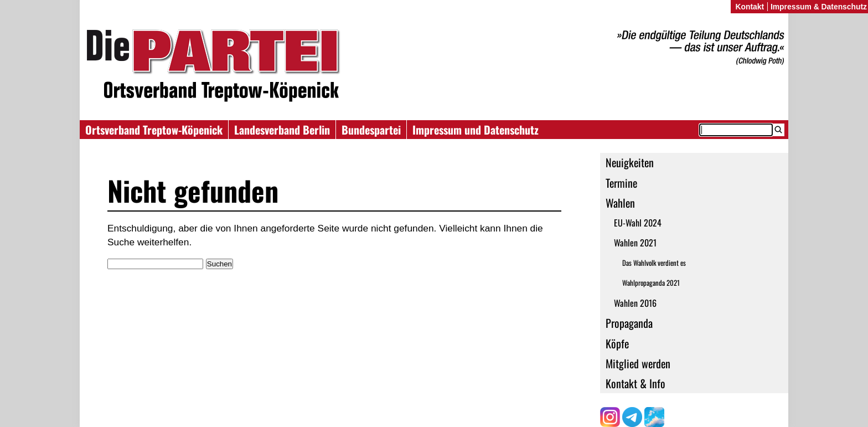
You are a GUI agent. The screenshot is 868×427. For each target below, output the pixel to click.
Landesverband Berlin (282, 130)
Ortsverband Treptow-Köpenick (154, 130)
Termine (621, 183)
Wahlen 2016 (635, 303)
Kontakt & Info (635, 383)
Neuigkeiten (630, 162)
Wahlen (620, 203)
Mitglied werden (638, 363)
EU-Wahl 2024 (638, 223)
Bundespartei (371, 130)
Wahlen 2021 (635, 243)
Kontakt (750, 7)
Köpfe (617, 343)
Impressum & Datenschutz (819, 7)
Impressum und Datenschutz (476, 130)
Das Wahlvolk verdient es (654, 263)
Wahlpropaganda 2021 (651, 283)
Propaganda (629, 323)
